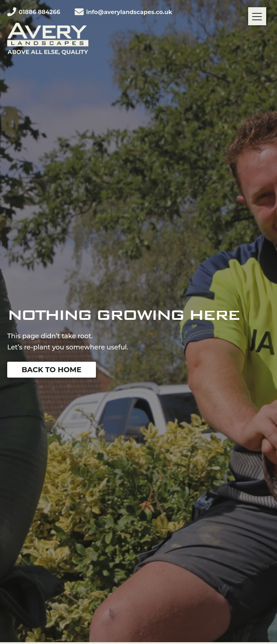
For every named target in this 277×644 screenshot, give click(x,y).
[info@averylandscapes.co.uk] (79, 12)
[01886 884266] (12, 12)
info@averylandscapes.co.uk (129, 12)
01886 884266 (39, 12)
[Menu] (257, 16)
